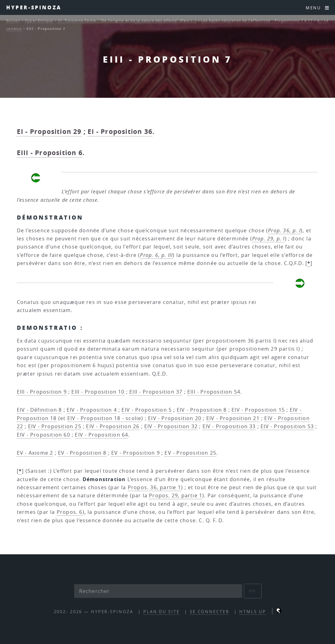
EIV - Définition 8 (39, 410)
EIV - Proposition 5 (147, 410)
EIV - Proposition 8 (202, 410)
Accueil (13, 20)
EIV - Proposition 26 (113, 426)
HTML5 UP (253, 612)
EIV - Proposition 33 (229, 426)
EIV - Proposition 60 (43, 435)
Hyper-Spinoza (34, 7)
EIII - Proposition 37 (156, 392)
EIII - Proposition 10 (98, 392)
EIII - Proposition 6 (50, 153)
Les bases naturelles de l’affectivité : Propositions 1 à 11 (257, 20)
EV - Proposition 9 (136, 453)
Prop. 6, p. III (156, 255)
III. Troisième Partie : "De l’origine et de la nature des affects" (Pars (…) (127, 20)
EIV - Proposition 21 (233, 418)
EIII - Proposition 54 (214, 392)
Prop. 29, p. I (268, 239)
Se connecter (210, 612)
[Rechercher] (158, 591)
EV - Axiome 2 (35, 453)
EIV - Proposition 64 (101, 435)
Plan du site (162, 612)
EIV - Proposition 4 (92, 410)
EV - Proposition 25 (190, 453)
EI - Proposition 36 (120, 132)
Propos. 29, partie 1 (176, 495)
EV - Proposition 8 (82, 453)
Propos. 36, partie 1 (154, 487)
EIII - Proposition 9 (42, 392)
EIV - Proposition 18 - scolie (104, 418)
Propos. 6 (70, 512)
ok (253, 591)
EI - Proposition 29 (49, 132)
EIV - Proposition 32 (171, 426)
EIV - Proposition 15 (258, 410)
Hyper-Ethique (39, 20)
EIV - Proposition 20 (175, 418)
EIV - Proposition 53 (287, 426)
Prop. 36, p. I (284, 230)
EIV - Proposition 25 (55, 426)
